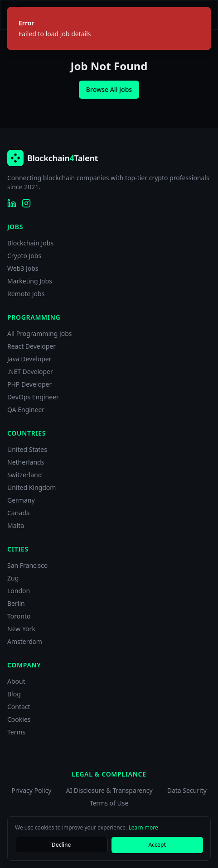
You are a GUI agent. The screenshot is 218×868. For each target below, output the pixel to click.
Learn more (143, 827)
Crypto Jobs (24, 256)
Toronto (19, 616)
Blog (14, 694)
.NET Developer (30, 372)
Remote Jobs (26, 294)
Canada (19, 513)
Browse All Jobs (109, 89)
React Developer (31, 346)
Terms (16, 732)
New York (21, 629)
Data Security (187, 790)
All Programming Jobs (40, 333)
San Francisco (27, 565)
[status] (109, 29)
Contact (19, 707)
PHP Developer (29, 384)
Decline (61, 845)
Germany (21, 500)
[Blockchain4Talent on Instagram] (26, 203)
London (19, 591)
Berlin (16, 603)
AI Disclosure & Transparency (109, 790)
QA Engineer (26, 410)
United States (27, 449)
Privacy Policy (31, 790)
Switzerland (24, 475)
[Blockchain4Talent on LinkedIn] (12, 203)
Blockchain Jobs (30, 243)
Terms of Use (109, 803)
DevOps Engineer (33, 397)
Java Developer (29, 359)
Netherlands (26, 462)
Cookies (19, 719)
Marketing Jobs (30, 281)
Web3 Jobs (23, 268)
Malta (16, 525)
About (16, 681)
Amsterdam (25, 641)
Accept (157, 845)
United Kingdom (31, 487)
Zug (13, 578)
